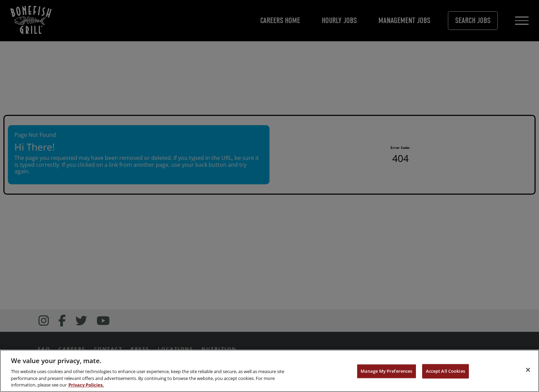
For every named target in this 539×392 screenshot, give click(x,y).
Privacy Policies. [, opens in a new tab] (86, 385)
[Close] (528, 370)
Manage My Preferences (387, 371)
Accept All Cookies (445, 371)
